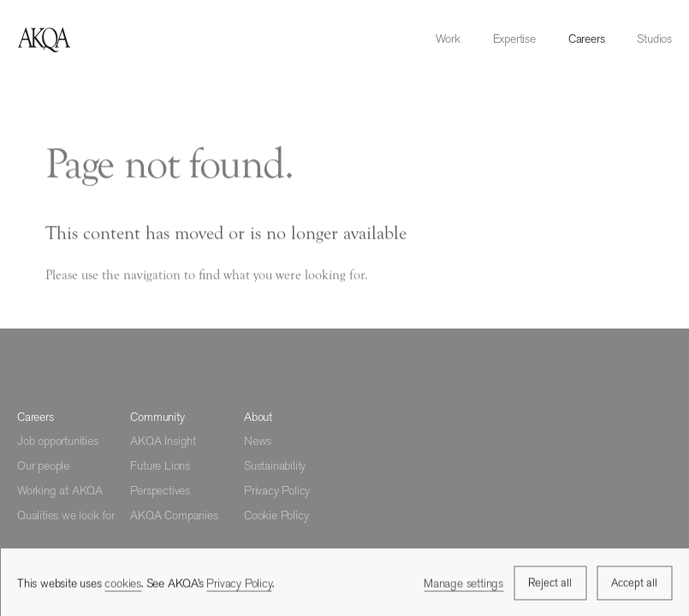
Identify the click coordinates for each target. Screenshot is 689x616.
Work (448, 38)
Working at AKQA (60, 490)
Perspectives (160, 490)
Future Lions (160, 465)
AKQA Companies (174, 515)
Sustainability (275, 465)
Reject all (550, 584)
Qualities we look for (66, 515)
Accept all (634, 584)
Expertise (514, 38)
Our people (43, 465)
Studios (654, 38)
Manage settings (463, 583)
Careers (587, 38)
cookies (123, 584)
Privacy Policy (277, 490)
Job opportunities (58, 441)
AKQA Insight (163, 441)
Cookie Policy (276, 515)
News (258, 441)
